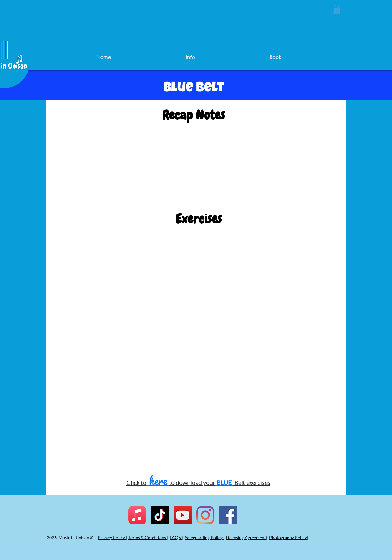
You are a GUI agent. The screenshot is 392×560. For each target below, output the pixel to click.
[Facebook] (228, 515)
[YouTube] (183, 515)
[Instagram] (205, 515)
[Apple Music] (137, 515)
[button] (337, 9)
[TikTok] (160, 515)
